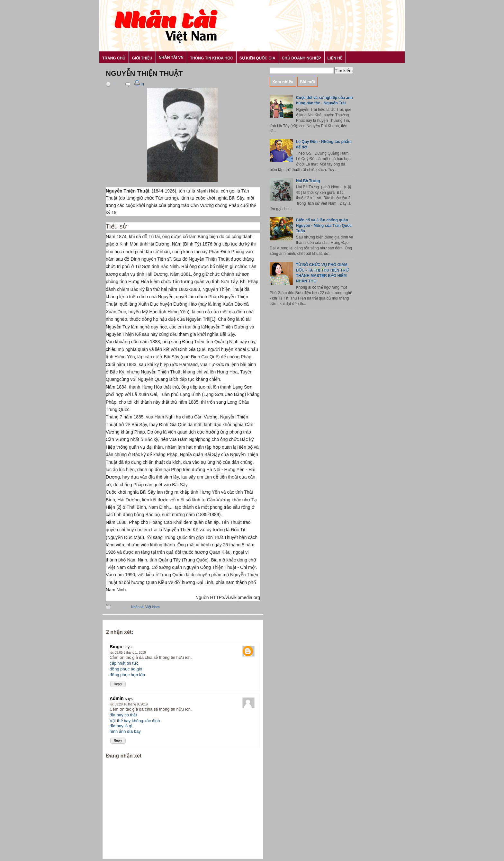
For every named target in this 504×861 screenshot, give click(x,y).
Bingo (116, 647)
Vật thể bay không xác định (135, 721)
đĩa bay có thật (123, 715)
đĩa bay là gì (121, 726)
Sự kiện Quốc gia (257, 58)
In (139, 84)
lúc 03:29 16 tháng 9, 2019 (129, 704)
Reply (118, 684)
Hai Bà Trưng (308, 181)
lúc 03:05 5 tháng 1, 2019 (128, 653)
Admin (117, 698)
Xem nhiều (283, 82)
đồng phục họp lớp (127, 675)
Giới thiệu (142, 58)
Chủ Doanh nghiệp (301, 58)
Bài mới (307, 82)
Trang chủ (114, 58)
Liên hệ (335, 58)
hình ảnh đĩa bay (125, 731)
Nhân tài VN (171, 58)
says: (128, 647)
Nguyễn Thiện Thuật (144, 74)
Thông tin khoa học (212, 58)
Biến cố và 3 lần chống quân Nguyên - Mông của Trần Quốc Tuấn (324, 226)
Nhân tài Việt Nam (145, 607)
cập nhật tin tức (124, 663)
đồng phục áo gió (126, 669)
